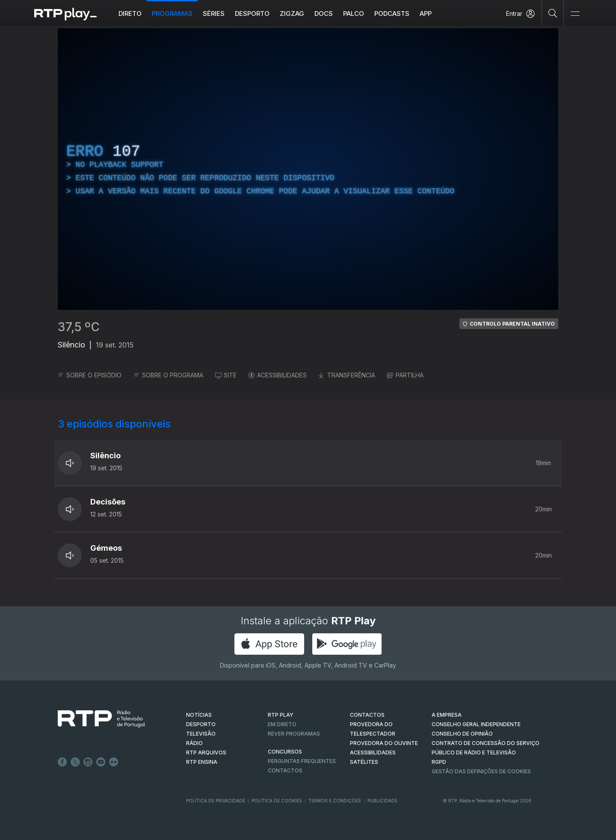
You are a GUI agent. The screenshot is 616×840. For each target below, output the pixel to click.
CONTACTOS (367, 715)
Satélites (364, 762)
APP (426, 13)
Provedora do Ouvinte (384, 743)
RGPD (439, 762)
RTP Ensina (202, 762)
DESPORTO (201, 724)
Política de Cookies (277, 801)
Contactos (285, 770)
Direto (130, 13)
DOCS (324, 13)
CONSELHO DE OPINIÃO (462, 734)
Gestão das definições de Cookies (481, 771)
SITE (226, 375)
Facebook (62, 762)
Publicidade (382, 801)
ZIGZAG (292, 13)
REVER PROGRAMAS (294, 734)
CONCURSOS (285, 752)
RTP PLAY (281, 715)
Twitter (75, 762)
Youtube (101, 762)
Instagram (88, 762)
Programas (172, 13)
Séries (214, 13)
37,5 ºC (79, 327)
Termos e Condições (335, 801)
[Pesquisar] (553, 13)
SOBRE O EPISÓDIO (90, 375)
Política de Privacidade (216, 801)
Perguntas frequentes (302, 761)
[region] (308, 169)
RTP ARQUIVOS (206, 752)
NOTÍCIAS (199, 715)
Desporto (252, 13)
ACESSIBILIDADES (278, 375)
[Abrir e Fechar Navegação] (575, 14)
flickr (114, 762)
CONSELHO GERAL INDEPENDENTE (476, 724)
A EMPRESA (447, 715)
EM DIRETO (282, 724)
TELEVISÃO (201, 734)
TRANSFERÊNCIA (347, 375)
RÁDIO (194, 743)
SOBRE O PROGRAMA (168, 375)
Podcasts (392, 13)
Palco (354, 13)
